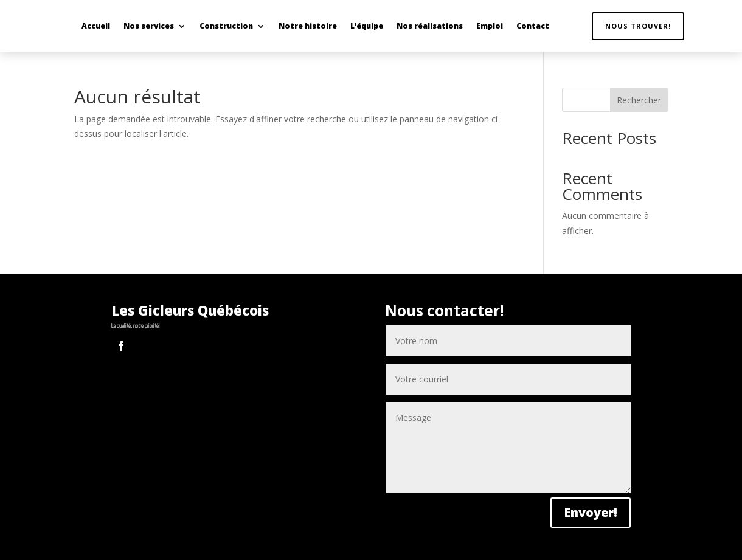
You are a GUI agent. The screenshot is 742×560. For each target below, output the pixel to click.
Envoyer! (591, 512)
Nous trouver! (638, 26)
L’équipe (367, 26)
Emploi (490, 26)
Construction (226, 26)
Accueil (96, 26)
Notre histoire (308, 26)
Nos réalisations (430, 26)
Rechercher (639, 100)
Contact (533, 26)
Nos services (149, 26)
